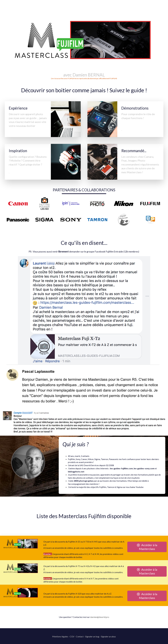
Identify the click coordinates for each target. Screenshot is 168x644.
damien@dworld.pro (100, 617)
